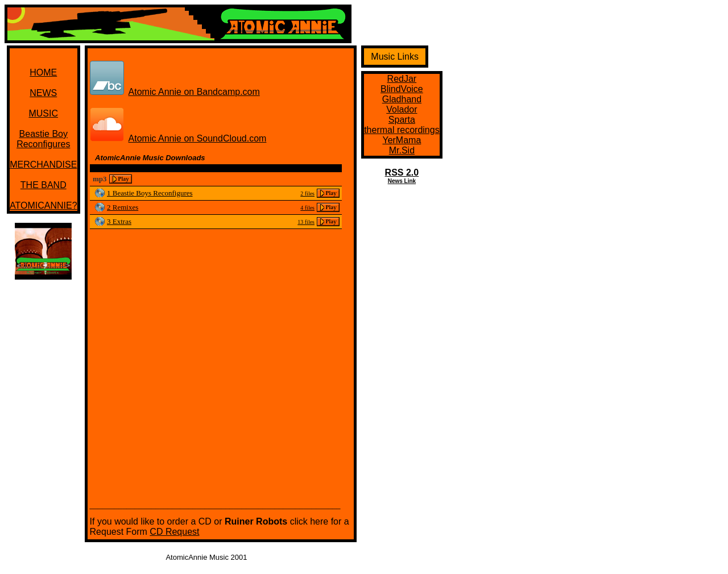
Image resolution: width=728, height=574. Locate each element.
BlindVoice (402, 89)
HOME (43, 72)
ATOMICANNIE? (44, 205)
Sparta (402, 120)
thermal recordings (402, 130)
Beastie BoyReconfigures (43, 139)
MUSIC (43, 113)
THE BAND (44, 185)
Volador (402, 109)
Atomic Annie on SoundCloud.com (198, 138)
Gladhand (402, 99)
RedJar (402, 79)
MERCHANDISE (43, 165)
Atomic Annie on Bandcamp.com (194, 92)
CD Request (174, 532)
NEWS (43, 93)
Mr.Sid (402, 150)
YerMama (402, 140)
